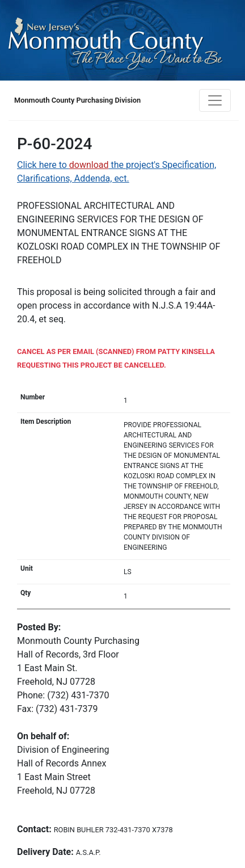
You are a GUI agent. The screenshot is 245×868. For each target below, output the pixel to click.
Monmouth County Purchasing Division (77, 100)
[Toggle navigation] (215, 100)
